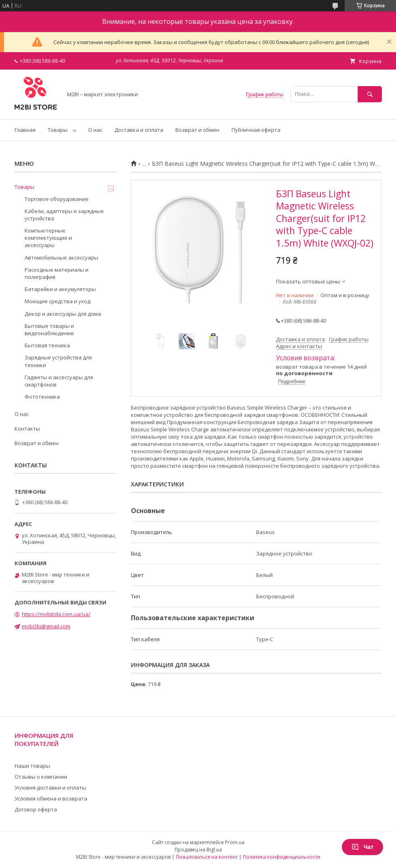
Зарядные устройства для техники (58, 361)
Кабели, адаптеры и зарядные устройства (64, 215)
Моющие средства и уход (58, 301)
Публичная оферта (256, 130)
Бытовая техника (47, 345)
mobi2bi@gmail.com (46, 626)
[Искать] (370, 94)
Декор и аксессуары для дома (63, 314)
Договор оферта (36, 809)
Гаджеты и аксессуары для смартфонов (59, 381)
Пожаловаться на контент (207, 857)
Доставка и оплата (139, 130)
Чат (362, 847)
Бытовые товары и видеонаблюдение (49, 329)
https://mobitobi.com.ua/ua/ (56, 614)
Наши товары (32, 766)
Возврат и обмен (197, 130)
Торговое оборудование (57, 199)
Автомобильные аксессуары (61, 258)
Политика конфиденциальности (282, 857)
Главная (25, 130)
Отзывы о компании (41, 777)
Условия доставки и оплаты (50, 788)
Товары (58, 130)
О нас (95, 130)
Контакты (27, 429)
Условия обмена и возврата (51, 798)
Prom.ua (235, 842)
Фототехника (42, 397)
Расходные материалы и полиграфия (57, 273)
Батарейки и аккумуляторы (60, 289)
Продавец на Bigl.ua (198, 850)
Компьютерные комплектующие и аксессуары (48, 238)
